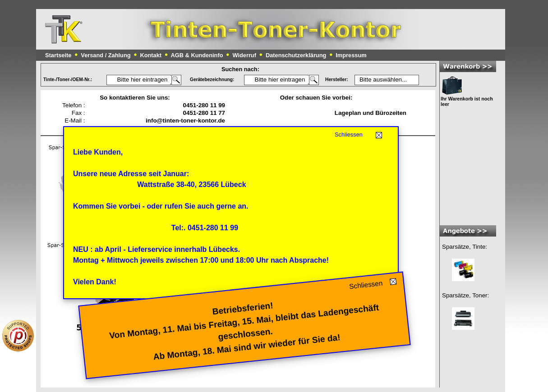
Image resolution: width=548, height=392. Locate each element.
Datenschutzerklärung (296, 55)
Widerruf (244, 55)
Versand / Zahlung (106, 55)
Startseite (58, 55)
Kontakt (151, 55)
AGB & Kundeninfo (197, 55)
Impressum (351, 55)
